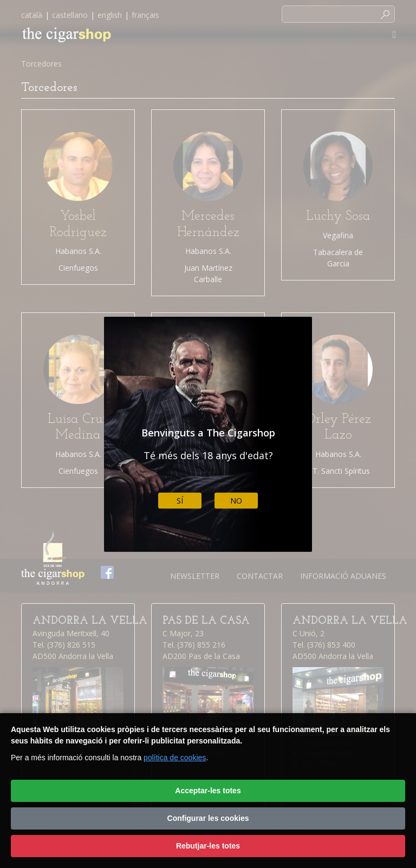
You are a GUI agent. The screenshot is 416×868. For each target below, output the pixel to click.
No (236, 501)
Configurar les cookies (208, 818)
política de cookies (175, 758)
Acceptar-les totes (208, 791)
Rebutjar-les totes (208, 846)
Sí (180, 501)
